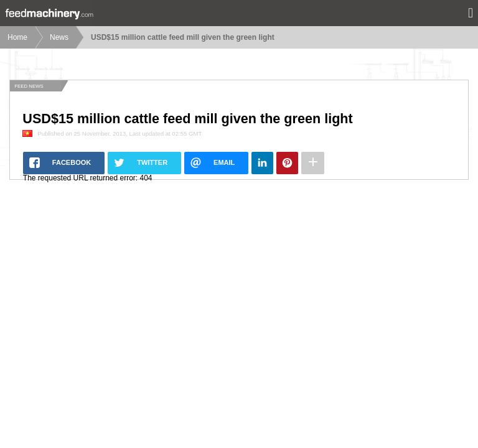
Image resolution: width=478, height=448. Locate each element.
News (59, 37)
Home (17, 37)
